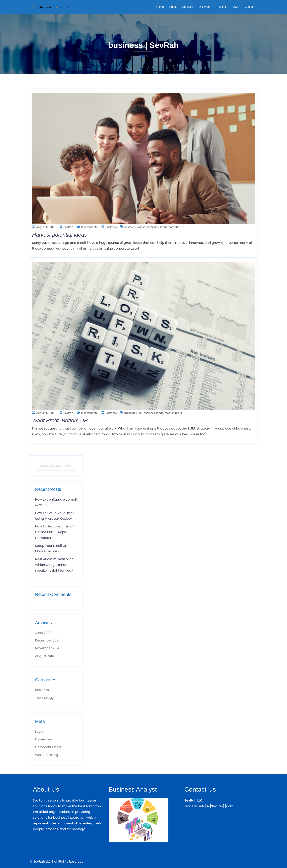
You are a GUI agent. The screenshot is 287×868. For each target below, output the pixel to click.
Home (160, 7)
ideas (164, 227)
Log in (40, 732)
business (140, 227)
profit (179, 413)
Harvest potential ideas (59, 235)
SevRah (68, 227)
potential (174, 227)
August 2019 (45, 656)
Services (188, 7)
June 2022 (43, 633)
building (130, 413)
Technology (44, 698)
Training (221, 7)
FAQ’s (235, 7)
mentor (169, 413)
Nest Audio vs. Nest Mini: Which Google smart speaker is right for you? (54, 565)
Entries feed (44, 739)
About (173, 7)
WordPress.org (47, 755)
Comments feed (48, 747)
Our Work (204, 7)
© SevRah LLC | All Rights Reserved (57, 862)
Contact (250, 7)
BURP (139, 413)
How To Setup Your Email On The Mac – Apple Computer (55, 532)
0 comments (89, 227)
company (153, 227)
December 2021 (47, 640)
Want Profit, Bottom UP (60, 421)
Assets (129, 227)
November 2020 (48, 648)
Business (111, 227)
